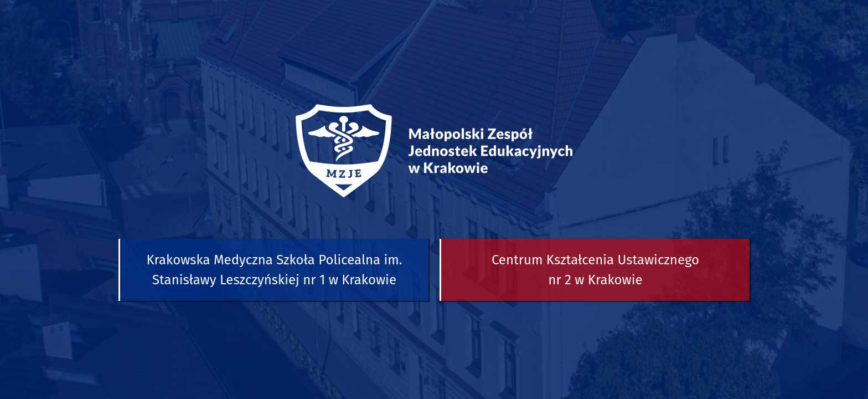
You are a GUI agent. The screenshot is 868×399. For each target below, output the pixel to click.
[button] (273, 270)
